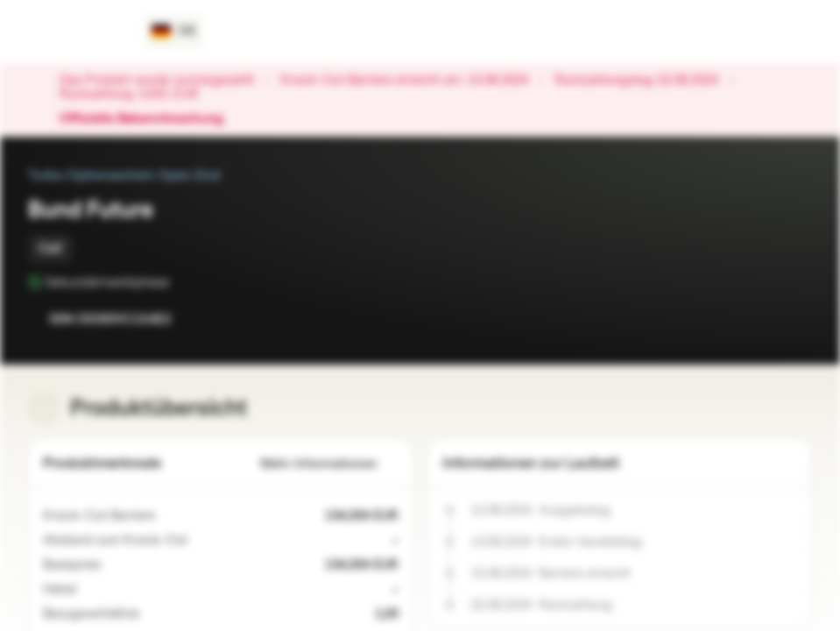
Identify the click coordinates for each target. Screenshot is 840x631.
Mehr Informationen (329, 464)
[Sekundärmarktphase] (181, 282)
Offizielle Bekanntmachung (150, 119)
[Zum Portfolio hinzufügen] (794, 319)
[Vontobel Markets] (76, 32)
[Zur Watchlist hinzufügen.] (759, 319)
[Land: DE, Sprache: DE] (174, 32)
